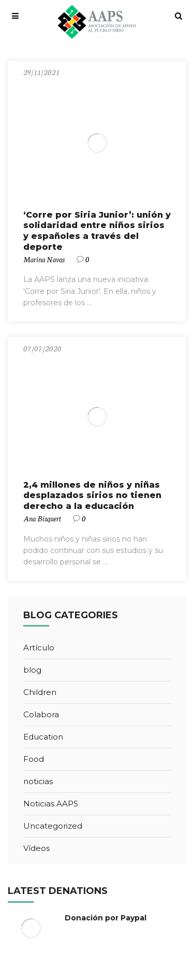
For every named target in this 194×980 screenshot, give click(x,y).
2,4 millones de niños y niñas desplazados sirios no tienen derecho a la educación (92, 496)
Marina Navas (44, 259)
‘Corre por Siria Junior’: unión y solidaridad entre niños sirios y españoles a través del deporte (97, 231)
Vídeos (36, 848)
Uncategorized (53, 826)
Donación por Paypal (106, 918)
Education (43, 737)
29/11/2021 (41, 72)
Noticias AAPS (51, 804)
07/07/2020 (42, 348)
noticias (38, 781)
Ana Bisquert (42, 518)
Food (34, 759)
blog (32, 670)
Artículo (39, 648)
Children (40, 692)
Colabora (41, 714)
